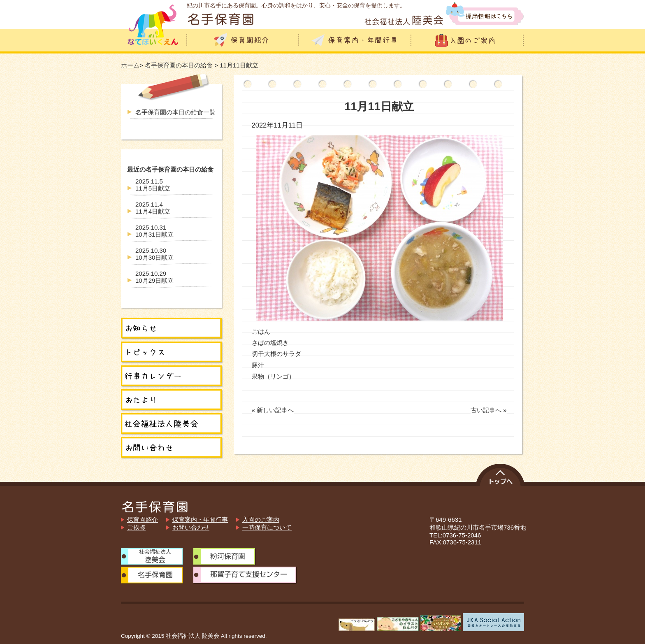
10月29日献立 (154, 277)
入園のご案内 (261, 520)
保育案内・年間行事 (200, 520)
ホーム (130, 65)
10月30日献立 (154, 254)
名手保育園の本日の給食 (179, 65)
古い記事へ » (489, 410)
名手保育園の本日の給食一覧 (175, 112)
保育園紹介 (143, 520)
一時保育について (267, 527)
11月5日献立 (153, 185)
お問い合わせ (191, 527)
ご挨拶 (136, 527)
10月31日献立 (154, 231)
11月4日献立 (153, 208)
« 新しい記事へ (273, 410)
